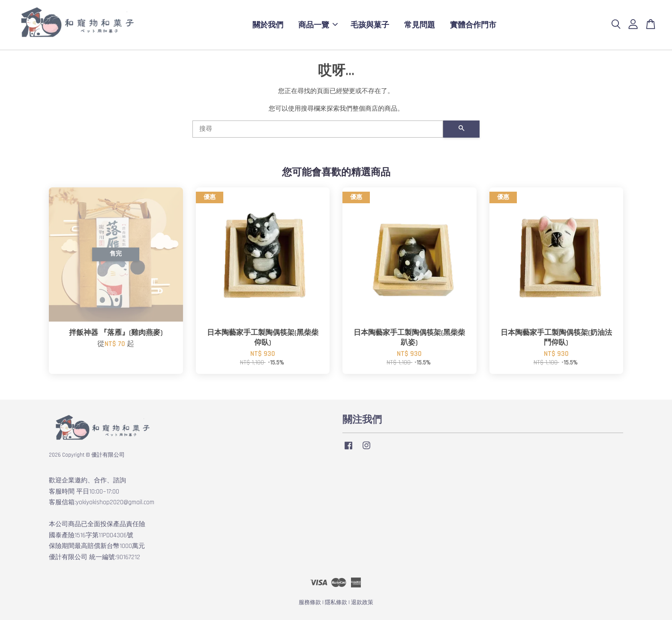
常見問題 (420, 25)
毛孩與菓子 (370, 25)
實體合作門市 (473, 25)
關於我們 (268, 25)
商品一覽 (318, 25)
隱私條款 (336, 602)
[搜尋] (318, 129)
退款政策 (362, 602)
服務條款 (310, 602)
